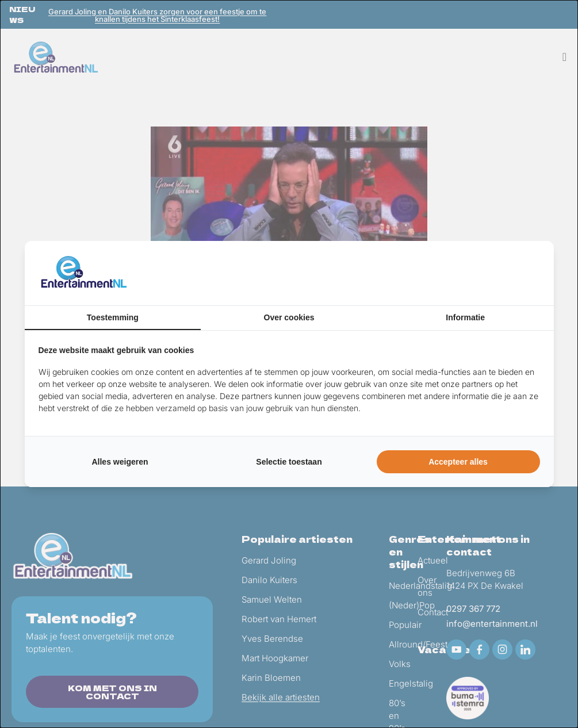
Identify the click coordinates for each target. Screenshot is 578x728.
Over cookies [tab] (289, 317)
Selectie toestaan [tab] (289, 462)
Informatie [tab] (465, 317)
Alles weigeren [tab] (120, 462)
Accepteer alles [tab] (458, 462)
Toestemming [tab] (113, 317)
